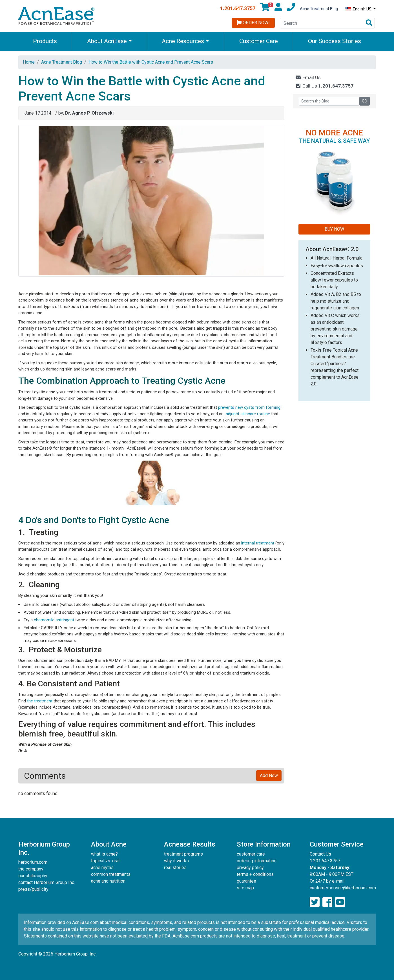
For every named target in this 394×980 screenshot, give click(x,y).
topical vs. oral (105, 861)
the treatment (40, 701)
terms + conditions (255, 874)
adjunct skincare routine (248, 414)
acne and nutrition (108, 881)
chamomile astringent (55, 620)
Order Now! (253, 23)
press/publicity (33, 889)
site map (245, 888)
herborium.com (33, 862)
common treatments (111, 874)
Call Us (325, 86)
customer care (251, 854)
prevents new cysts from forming (249, 407)
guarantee (246, 881)
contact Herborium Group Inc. (47, 882)
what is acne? (104, 854)
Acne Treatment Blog (319, 9)
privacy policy (250, 868)
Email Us (308, 77)
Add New (269, 775)
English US (359, 9)
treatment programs (183, 854)
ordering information (257, 861)
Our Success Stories (335, 41)
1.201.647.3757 (238, 8)
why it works (176, 861)
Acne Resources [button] (183, 41)
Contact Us (320, 854)
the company (31, 869)
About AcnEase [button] (107, 41)
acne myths (102, 868)
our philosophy (33, 876)
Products (45, 41)
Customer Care (259, 41)
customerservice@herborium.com (343, 888)
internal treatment (258, 543)
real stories (175, 868)
